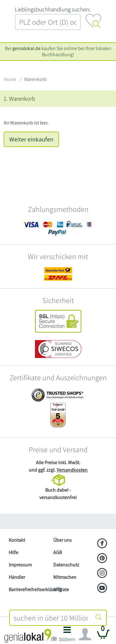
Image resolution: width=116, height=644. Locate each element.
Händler (17, 577)
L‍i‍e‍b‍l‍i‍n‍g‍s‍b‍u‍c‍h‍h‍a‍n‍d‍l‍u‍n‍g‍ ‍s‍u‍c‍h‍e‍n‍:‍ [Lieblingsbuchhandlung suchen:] (53, 9)
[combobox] (51, 618)
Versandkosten (72, 470)
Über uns (62, 540)
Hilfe (13, 552)
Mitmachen (65, 577)
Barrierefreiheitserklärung (28, 589)
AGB (58, 552)
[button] (67, 636)
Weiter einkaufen (31, 139)
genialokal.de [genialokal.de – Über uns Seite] (26, 48)
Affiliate (61, 589)
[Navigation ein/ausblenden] (85, 634)
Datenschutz (66, 565)
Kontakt (17, 540)
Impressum (20, 565)
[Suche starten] (99, 618)
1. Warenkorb (19, 99)
